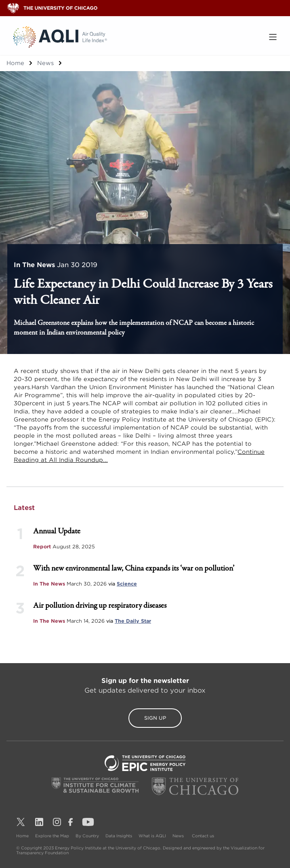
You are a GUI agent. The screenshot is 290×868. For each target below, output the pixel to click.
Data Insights (119, 836)
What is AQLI (152, 836)
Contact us (203, 836)
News (45, 63)
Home (15, 63)
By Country (87, 836)
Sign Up (145, 718)
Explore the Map (52, 836)
